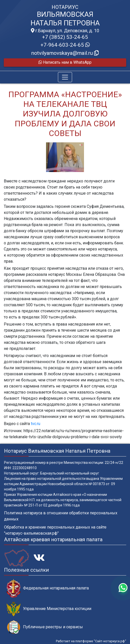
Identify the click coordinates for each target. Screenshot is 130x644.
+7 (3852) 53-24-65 (65, 37)
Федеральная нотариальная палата (48, 588)
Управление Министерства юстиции (49, 609)
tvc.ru (36, 424)
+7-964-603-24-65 (65, 45)
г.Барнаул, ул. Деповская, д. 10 (65, 31)
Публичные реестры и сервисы (45, 627)
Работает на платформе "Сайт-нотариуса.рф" (91, 641)
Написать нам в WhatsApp (65, 62)
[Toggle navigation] (65, 77)
